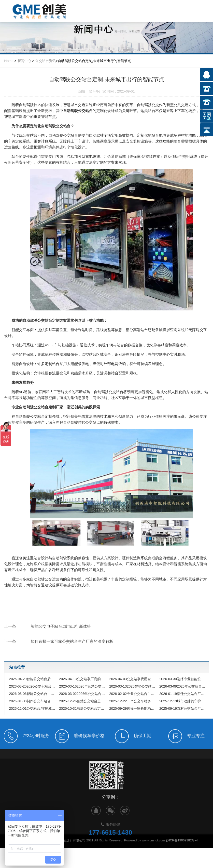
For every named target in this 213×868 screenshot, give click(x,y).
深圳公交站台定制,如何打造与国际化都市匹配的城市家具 (83, 708)
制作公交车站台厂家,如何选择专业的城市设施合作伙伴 (33, 701)
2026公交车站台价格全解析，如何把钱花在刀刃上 (33, 686)
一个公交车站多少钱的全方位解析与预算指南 (133, 701)
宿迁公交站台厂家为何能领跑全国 (183, 694)
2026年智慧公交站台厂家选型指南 (83, 686)
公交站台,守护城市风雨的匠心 (33, 708)
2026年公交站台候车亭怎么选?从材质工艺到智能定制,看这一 (83, 694)
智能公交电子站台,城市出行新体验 (61, 626)
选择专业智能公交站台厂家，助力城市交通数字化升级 (183, 679)
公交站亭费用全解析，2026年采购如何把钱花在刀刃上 (133, 679)
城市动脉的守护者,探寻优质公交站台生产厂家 (183, 701)
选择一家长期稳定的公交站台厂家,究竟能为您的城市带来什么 (133, 708)
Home (9, 61)
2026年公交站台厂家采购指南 (183, 686)
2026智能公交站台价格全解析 (133, 686)
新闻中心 (24, 61)
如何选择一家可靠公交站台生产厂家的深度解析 (72, 641)
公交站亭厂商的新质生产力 (83, 679)
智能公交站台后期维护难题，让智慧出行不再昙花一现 (33, 679)
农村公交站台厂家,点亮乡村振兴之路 (183, 708)
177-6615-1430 (110, 843)
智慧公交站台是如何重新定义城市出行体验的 (83, 701)
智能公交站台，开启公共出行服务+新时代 (33, 694)
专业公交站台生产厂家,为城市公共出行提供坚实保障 (133, 694)
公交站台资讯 (45, 61)
